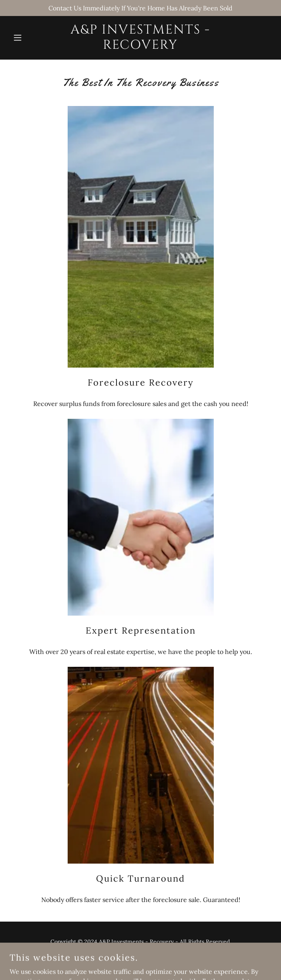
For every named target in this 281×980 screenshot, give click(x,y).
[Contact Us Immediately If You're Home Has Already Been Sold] (140, 8)
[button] (29, 38)
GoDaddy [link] (157, 960)
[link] (140, 46)
